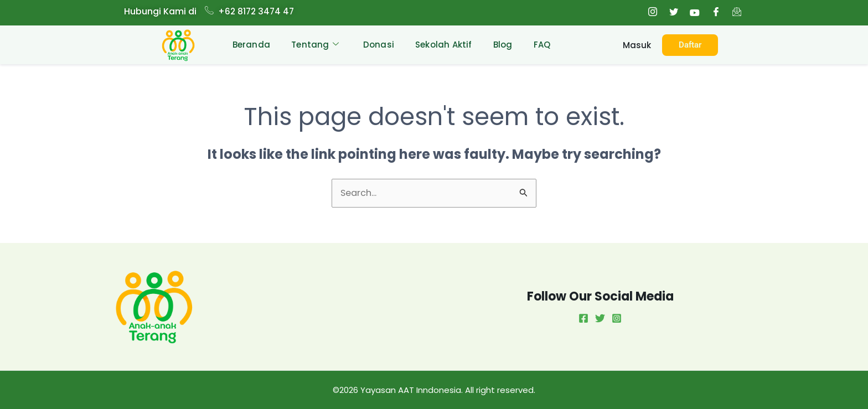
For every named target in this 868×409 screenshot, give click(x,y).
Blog (504, 45)
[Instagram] (653, 13)
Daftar (690, 45)
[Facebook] (716, 13)
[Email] (737, 13)
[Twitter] (674, 13)
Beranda (248, 45)
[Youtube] (695, 13)
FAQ (544, 45)
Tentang (313, 45)
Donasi (378, 45)
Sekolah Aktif (444, 45)
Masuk (637, 45)
